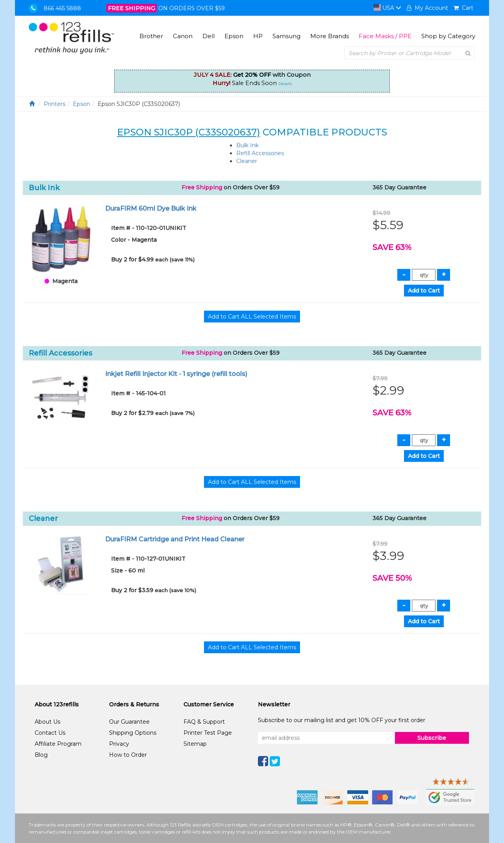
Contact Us (50, 733)
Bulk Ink (247, 145)
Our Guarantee (129, 722)
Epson (234, 36)
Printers (55, 104)
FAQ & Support (204, 722)
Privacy (119, 744)
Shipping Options (133, 733)
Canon (183, 36)
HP (258, 36)
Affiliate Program (58, 744)
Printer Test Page (208, 733)
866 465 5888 (62, 8)
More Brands (330, 36)
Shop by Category (448, 36)
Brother (151, 36)
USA (387, 8)
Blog (41, 755)
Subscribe (432, 738)
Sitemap (195, 744)
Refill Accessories (260, 153)
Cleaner (247, 161)
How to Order (128, 755)
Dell (208, 36)
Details (285, 84)
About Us (47, 722)
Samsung (286, 36)
